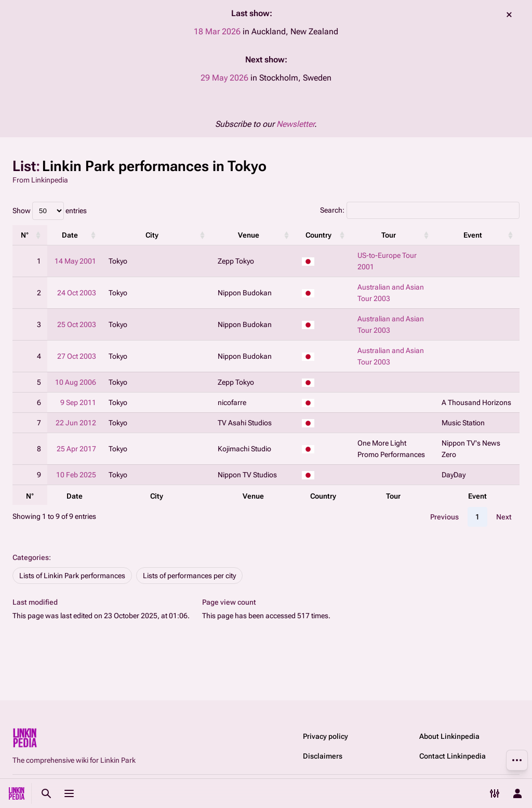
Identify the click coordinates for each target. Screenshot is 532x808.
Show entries (50, 211)
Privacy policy (325, 736)
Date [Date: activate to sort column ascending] (70, 235)
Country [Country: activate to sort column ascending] (318, 235)
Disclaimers (323, 756)
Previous (444, 517)
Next (504, 517)
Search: (420, 210)
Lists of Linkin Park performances (72, 576)
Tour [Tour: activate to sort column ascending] (389, 235)
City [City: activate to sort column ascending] (152, 235)
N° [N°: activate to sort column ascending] (25, 235)
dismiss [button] (509, 15)
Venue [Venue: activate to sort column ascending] (249, 235)
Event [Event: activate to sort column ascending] (473, 235)
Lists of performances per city (189, 576)
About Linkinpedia (449, 736)
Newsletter (295, 124)
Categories (31, 557)
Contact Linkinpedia (453, 756)
